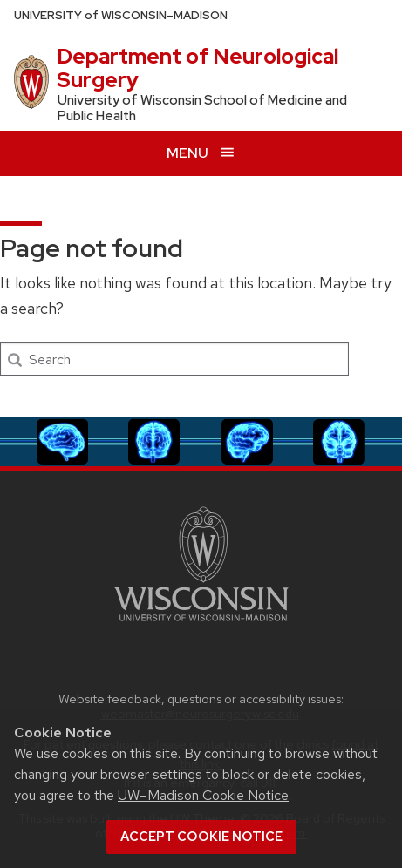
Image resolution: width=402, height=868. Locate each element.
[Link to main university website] (201, 624)
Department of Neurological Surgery (198, 68)
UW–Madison (121, 15)
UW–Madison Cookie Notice (203, 795)
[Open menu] (201, 153)
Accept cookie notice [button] (201, 837)
